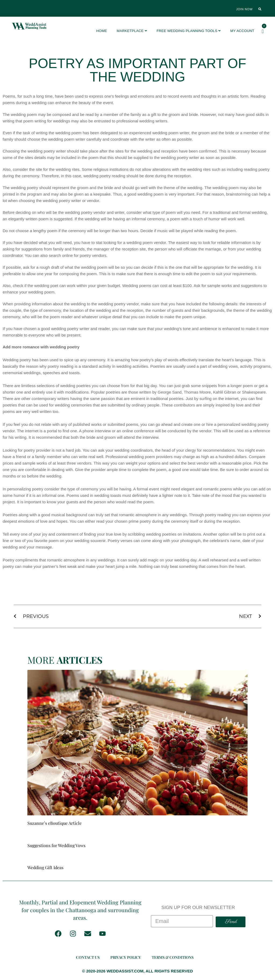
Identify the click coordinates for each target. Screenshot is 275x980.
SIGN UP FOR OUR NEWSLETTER (198, 908)
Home (102, 31)
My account (242, 31)
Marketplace (132, 31)
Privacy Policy (126, 957)
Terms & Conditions (173, 957)
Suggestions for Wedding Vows (56, 845)
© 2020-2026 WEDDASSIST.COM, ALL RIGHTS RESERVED (138, 971)
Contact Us (88, 957)
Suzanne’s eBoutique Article (55, 823)
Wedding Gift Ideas (45, 867)
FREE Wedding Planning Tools (189, 31)
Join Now (244, 9)
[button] (260, 9)
